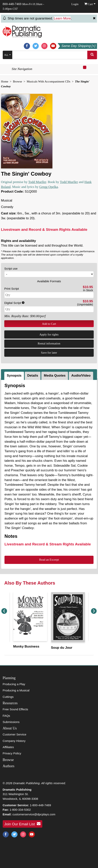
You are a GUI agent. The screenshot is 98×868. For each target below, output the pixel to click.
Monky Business (26, 646)
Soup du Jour (62, 648)
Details (33, 376)
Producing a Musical (16, 690)
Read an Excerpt (49, 560)
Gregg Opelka (49, 187)
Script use (11, 269)
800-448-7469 (12, 4)
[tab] (15, 376)
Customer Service (15, 734)
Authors (9, 766)
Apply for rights (49, 334)
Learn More (62, 18)
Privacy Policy (12, 753)
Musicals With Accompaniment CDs (49, 81)
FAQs (6, 716)
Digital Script (14, 303)
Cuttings (8, 697)
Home (5, 81)
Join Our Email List (22, 824)
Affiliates (8, 747)
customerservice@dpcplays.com (34, 814)
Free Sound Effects (15, 709)
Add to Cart (49, 324)
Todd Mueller (37, 182)
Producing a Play (14, 684)
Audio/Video (81, 376)
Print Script (12, 289)
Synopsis (14, 376)
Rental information (49, 343)
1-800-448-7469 (40, 805)
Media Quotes (55, 376)
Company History (14, 741)
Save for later (49, 353)
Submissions (11, 722)
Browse (17, 81)
